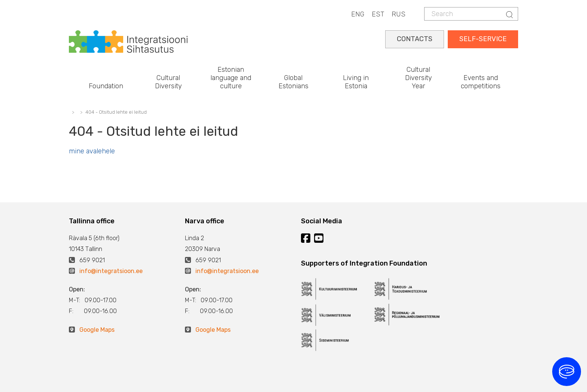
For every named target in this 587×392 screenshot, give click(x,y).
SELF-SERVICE (483, 39)
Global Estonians (293, 82)
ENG (358, 14)
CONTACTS (415, 39)
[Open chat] (567, 372)
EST (378, 14)
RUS (399, 14)
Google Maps (97, 330)
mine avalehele (92, 151)
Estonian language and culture (231, 78)
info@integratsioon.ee (111, 271)
